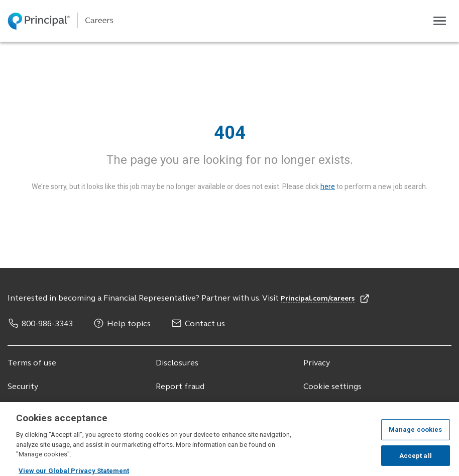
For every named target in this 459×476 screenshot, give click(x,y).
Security (23, 387)
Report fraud (180, 387)
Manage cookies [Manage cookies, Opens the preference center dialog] (416, 434)
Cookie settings (332, 387)
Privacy (317, 363)
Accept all (416, 459)
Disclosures (177, 363)
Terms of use (32, 363)
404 (230, 133)
